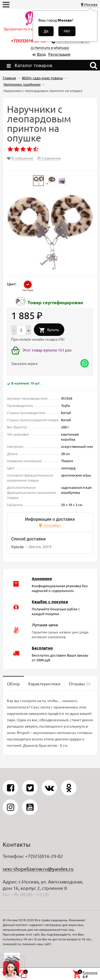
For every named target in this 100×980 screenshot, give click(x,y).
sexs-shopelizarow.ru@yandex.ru (38, 869)
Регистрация (59, 54)
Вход (41, 54)
